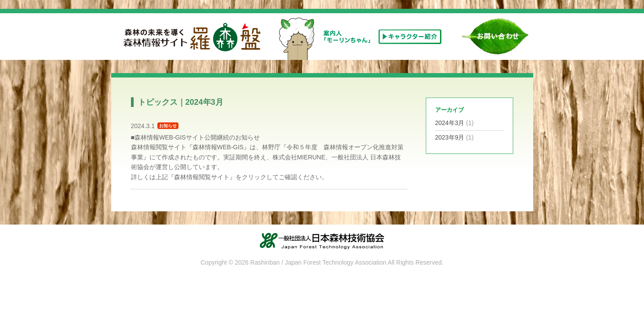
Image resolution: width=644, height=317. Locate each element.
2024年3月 (450, 123)
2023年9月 (450, 137)
